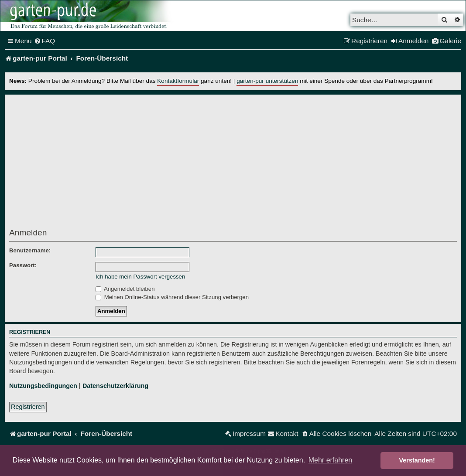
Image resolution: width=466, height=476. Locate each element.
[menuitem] (45, 41)
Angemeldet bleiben (125, 289)
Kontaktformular (178, 81)
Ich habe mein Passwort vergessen (140, 277)
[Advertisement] (233, 164)
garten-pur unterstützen (267, 81)
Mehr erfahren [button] (331, 460)
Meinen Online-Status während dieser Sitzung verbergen (172, 297)
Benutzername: (30, 250)
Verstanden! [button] (417, 460)
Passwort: (23, 265)
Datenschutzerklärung (115, 386)
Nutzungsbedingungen (43, 386)
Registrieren (28, 407)
